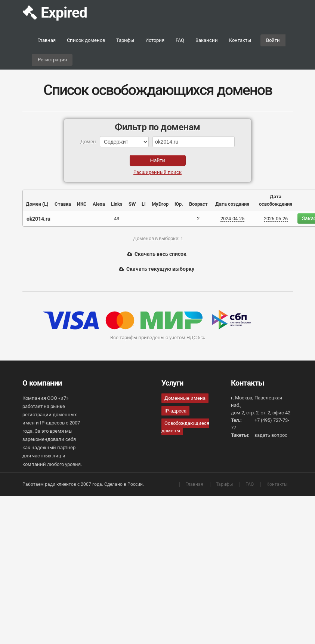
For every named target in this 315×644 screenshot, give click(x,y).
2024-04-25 (232, 219)
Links (117, 204)
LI (144, 204)
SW (132, 204)
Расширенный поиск (157, 172)
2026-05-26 (276, 219)
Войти (273, 40)
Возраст (198, 204)
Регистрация (52, 60)
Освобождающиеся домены (185, 427)
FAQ (180, 40)
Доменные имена (185, 398)
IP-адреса (175, 411)
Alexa (99, 204)
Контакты (240, 40)
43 (117, 219)
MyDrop (160, 204)
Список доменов (86, 40)
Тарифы (125, 40)
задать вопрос (271, 435)
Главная (47, 40)
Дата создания (232, 204)
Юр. (179, 204)
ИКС (82, 204)
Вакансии (207, 40)
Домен (33, 204)
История (155, 40)
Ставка (63, 204)
